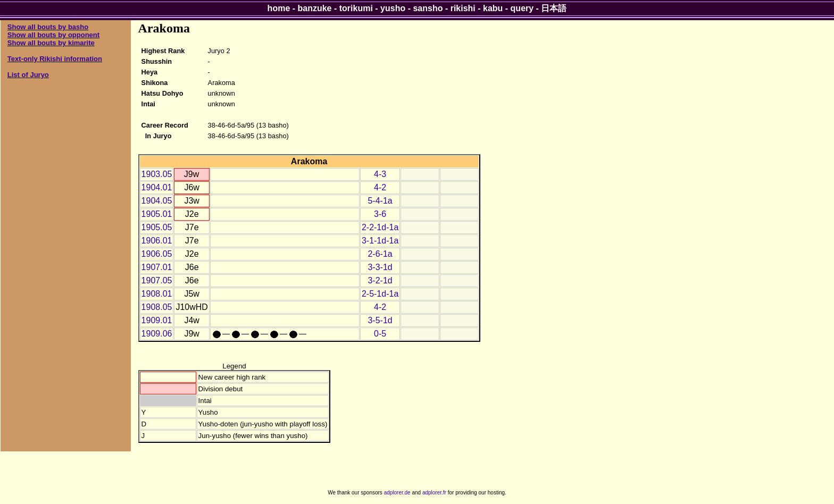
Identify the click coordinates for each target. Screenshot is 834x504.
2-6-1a (380, 254)
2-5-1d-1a (380, 294)
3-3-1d (380, 267)
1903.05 (157, 174)
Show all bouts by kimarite (51, 43)
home (279, 8)
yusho (393, 8)
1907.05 (157, 280)
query (522, 8)
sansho (428, 8)
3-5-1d (380, 320)
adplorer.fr (434, 493)
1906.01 (157, 241)
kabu (493, 8)
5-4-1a (380, 201)
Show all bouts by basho (48, 27)
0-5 (380, 334)
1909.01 (157, 320)
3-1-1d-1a (380, 241)
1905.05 (157, 227)
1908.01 (157, 294)
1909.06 (157, 334)
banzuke (315, 8)
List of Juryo (28, 75)
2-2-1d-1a (380, 227)
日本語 (554, 8)
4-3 (380, 174)
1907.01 (157, 267)
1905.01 (157, 214)
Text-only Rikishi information (55, 59)
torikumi (356, 8)
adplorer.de (397, 493)
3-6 (380, 214)
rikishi (463, 8)
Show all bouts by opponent (53, 35)
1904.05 (157, 201)
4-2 (380, 187)
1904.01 (157, 187)
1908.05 (157, 307)
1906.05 (157, 254)
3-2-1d (380, 280)
